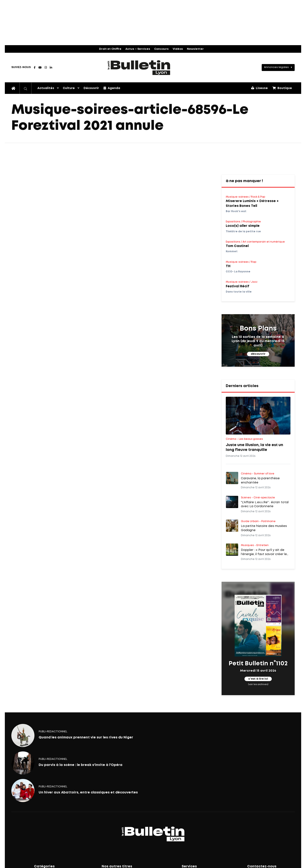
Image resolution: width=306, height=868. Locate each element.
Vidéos (178, 49)
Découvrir (91, 88)
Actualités (46, 88)
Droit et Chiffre (110, 49)
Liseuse (259, 88)
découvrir (258, 354)
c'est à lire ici (258, 679)
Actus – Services (138, 49)
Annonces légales (276, 67)
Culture (69, 88)
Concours (161, 49)
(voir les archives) (258, 684)
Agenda (112, 88)
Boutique (282, 88)
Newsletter (195, 49)
